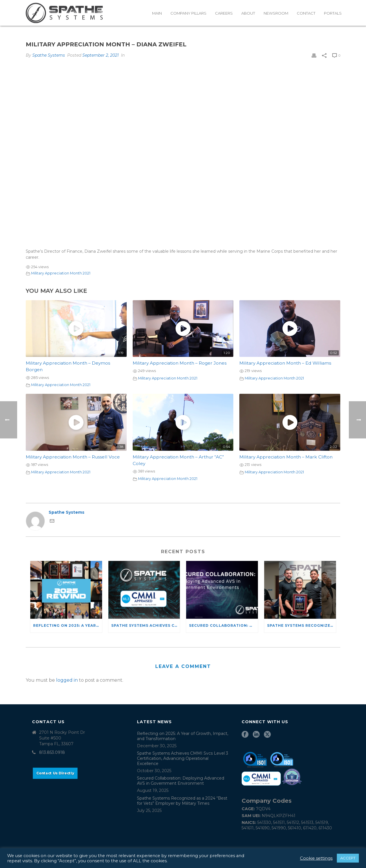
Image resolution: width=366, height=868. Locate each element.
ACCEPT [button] (348, 858)
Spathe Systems (49, 55)
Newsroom (276, 13)
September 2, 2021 (101, 55)
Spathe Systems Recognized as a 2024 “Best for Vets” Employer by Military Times (302, 625)
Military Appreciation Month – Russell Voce (73, 457)
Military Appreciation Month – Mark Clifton (286, 457)
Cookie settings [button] (316, 858)
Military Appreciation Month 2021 (61, 273)
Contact (306, 13)
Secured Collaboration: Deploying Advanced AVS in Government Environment (223, 625)
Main (157, 13)
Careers (224, 13)
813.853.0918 (52, 752)
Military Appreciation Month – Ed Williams (285, 363)
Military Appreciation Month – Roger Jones (180, 363)
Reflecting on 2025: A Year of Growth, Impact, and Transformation (68, 625)
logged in (67, 680)
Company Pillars (188, 13)
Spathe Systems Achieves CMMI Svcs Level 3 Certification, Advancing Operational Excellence (146, 625)
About (248, 13)
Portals (333, 13)
